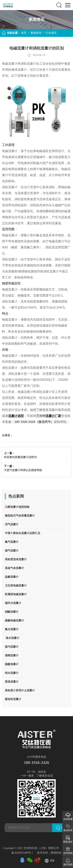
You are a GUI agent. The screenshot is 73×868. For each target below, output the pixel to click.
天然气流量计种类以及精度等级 (23, 470)
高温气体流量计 (14, 568)
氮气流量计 (12, 542)
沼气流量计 (12, 524)
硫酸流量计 (12, 664)
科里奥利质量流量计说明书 (20, 457)
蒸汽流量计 (12, 647)
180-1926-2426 (36, 762)
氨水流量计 (12, 629)
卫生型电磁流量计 (16, 586)
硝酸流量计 (12, 612)
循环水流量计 (13, 603)
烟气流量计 (12, 551)
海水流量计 (12, 638)
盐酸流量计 (12, 577)
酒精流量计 (12, 655)
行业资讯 (51, 33)
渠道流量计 (12, 682)
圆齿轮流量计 (13, 699)
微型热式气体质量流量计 (20, 516)
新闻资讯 (36, 33)
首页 (24, 33)
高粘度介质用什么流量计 (20, 690)
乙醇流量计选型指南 (17, 507)
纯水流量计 (12, 673)
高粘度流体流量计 (16, 559)
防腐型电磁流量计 (16, 594)
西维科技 (56, 852)
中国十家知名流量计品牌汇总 (23, 533)
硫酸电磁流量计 (14, 621)
